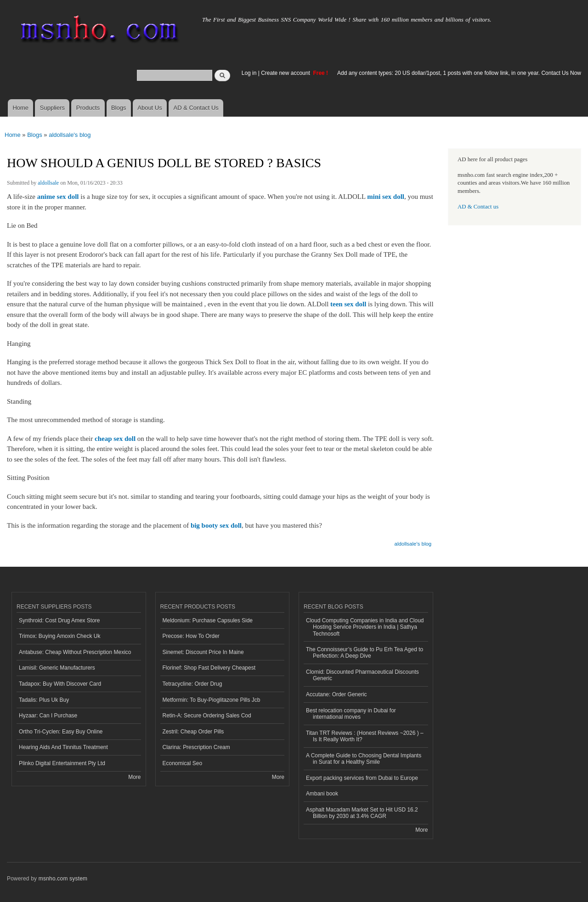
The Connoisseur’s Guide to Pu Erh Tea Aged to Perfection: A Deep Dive (365, 653)
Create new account (286, 73)
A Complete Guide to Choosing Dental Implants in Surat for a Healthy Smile (364, 759)
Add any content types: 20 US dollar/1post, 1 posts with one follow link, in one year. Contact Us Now (459, 73)
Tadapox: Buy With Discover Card (60, 684)
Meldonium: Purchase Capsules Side (208, 620)
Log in (249, 73)
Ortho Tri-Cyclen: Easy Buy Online (61, 732)
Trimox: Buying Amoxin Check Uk (59, 636)
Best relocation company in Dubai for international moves (351, 714)
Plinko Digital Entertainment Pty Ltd (62, 763)
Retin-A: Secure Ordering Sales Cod (207, 716)
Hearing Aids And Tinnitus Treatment (63, 747)
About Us (150, 108)
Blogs (119, 108)
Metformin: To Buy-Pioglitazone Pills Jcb (212, 700)
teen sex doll (348, 304)
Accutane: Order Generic (336, 694)
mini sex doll (386, 197)
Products (88, 108)
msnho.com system (63, 879)
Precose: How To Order (191, 636)
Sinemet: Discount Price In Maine (203, 652)
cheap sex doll (115, 439)
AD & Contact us (478, 207)
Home (20, 108)
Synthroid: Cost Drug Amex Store (59, 620)
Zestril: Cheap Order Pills (193, 732)
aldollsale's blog (70, 135)
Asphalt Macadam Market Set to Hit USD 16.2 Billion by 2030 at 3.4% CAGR (362, 813)
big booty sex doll (216, 525)
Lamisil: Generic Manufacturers (57, 668)
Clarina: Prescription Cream (196, 747)
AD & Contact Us (196, 108)
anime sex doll (58, 197)
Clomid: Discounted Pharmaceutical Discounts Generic (362, 675)
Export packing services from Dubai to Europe (362, 778)
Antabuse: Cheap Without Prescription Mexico (75, 652)
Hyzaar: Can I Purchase (48, 716)
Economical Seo (183, 763)
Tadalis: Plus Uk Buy (44, 700)
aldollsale (48, 183)
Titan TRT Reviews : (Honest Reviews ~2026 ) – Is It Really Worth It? (365, 736)
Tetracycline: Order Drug (192, 684)
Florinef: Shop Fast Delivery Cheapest (209, 668)
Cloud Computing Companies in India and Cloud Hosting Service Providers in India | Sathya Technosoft (365, 627)
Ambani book (322, 794)
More (134, 777)
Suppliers (52, 108)
